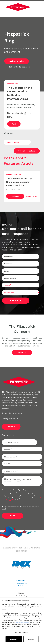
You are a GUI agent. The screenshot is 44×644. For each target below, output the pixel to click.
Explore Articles (17, 61)
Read (14, 124)
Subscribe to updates (19, 67)
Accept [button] (14, 639)
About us (22, 353)
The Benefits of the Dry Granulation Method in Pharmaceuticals (19, 182)
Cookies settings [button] (21, 632)
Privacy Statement (10, 419)
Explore (11, 427)
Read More (15, 197)
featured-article (13, 142)
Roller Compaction (14, 174)
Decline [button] (31, 639)
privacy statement (22, 623)
